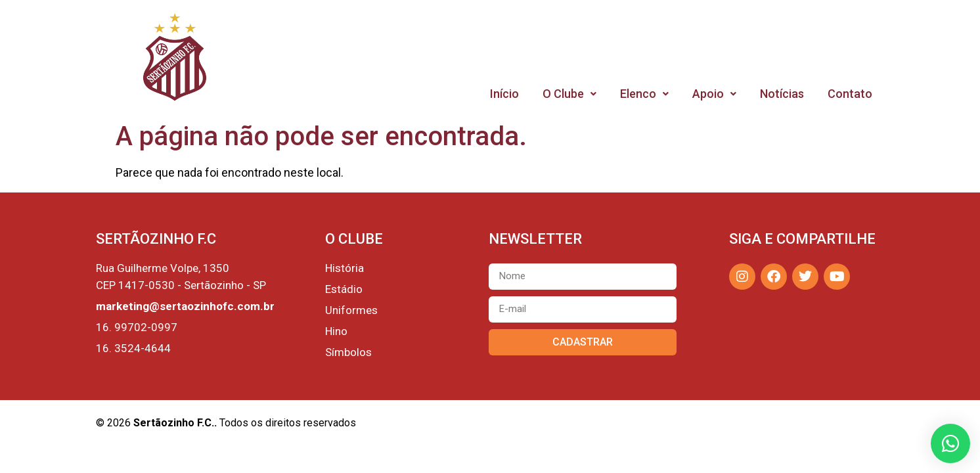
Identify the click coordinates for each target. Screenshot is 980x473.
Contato (850, 94)
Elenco (644, 94)
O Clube (569, 94)
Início (504, 94)
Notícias (782, 94)
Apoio (714, 94)
